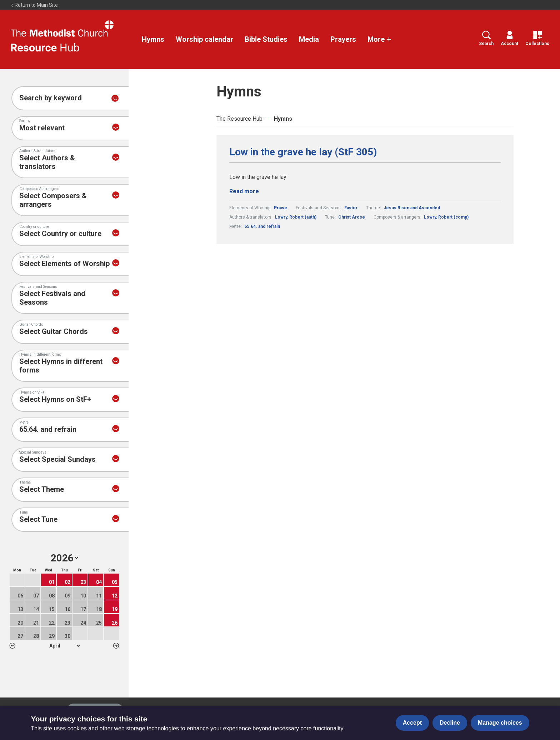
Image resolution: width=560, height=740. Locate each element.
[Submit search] (115, 98)
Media (309, 39)
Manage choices (500, 723)
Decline (450, 723)
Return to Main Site (34, 5)
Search (486, 38)
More (380, 39)
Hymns (153, 39)
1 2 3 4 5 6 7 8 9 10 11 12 (64, 646)
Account (509, 38)
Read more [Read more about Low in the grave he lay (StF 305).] (244, 191)
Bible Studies (266, 39)
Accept (412, 723)
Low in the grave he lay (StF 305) (303, 152)
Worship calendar (204, 39)
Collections (537, 38)
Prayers (343, 39)
